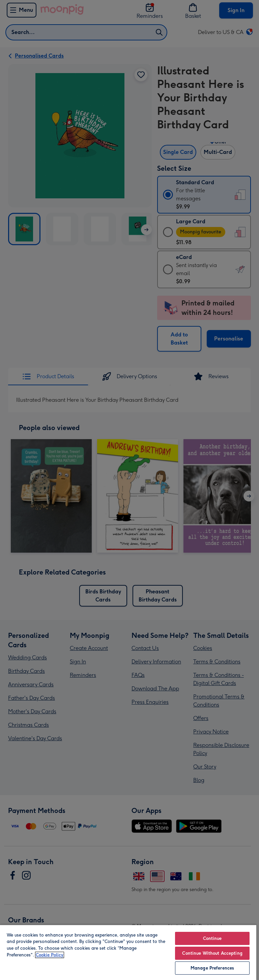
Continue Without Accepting (212, 953)
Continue (212, 938)
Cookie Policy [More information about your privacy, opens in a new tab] (50, 955)
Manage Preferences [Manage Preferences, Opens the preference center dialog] (212, 968)
